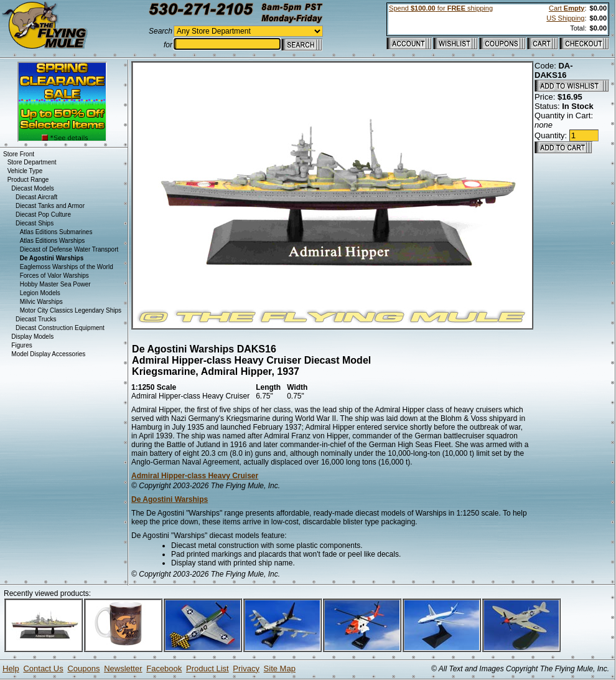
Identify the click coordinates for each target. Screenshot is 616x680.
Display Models (32, 337)
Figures (21, 345)
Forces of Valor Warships (54, 276)
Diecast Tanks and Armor (50, 206)
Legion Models (40, 293)
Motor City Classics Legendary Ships (71, 310)
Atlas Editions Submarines (56, 232)
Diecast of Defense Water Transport (69, 249)
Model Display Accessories (48, 354)
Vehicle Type (25, 171)
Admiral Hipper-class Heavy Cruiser (195, 476)
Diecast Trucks (36, 319)
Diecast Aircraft (36, 197)
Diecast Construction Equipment (60, 328)
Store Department (32, 162)
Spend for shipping (441, 8)
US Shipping (565, 18)
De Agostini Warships (170, 499)
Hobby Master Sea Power (55, 284)
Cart (567, 8)
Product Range (28, 180)
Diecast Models (32, 188)
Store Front (19, 154)
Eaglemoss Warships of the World (67, 267)
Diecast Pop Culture (43, 215)
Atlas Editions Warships (53, 241)
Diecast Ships (35, 223)
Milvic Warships (41, 302)
